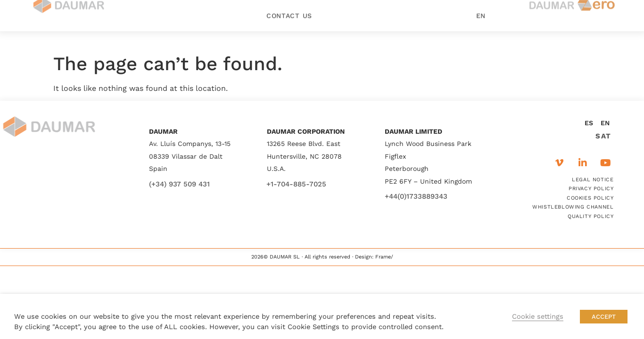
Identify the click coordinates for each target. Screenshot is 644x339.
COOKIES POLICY (590, 198)
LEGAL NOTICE (593, 180)
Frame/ (384, 257)
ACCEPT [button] (604, 317)
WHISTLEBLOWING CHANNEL (573, 207)
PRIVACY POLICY (591, 189)
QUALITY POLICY (590, 216)
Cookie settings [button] (538, 316)
